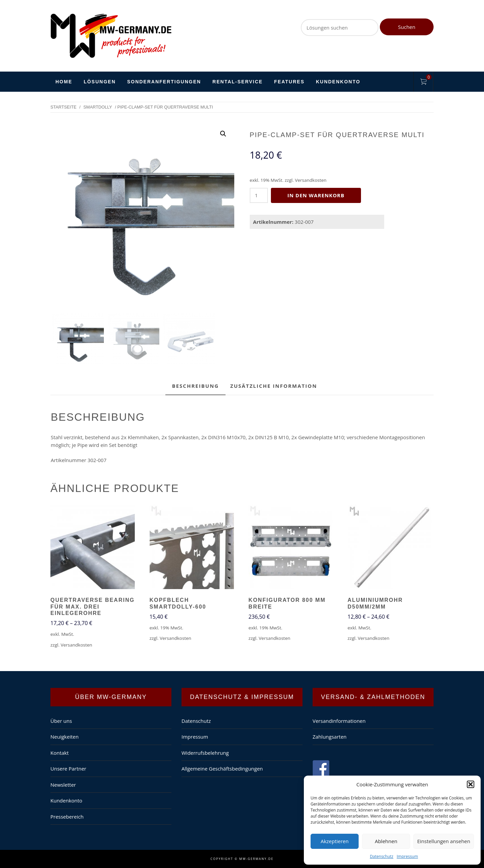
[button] (471, 784)
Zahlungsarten (330, 737)
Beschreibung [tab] (196, 386)
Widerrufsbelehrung (205, 753)
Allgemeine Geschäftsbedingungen (222, 769)
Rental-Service (238, 82)
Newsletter (63, 785)
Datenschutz (381, 856)
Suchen (407, 27)
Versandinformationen (339, 721)
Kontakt (59, 753)
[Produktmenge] (259, 195)
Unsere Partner (68, 769)
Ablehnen (386, 841)
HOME (64, 82)
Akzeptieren (335, 841)
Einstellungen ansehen (444, 841)
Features (289, 82)
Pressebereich (67, 817)
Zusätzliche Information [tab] (274, 386)
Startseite (63, 107)
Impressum (407, 856)
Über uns (61, 721)
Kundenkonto (338, 82)
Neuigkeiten (65, 737)
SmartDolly (98, 107)
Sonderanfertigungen (164, 82)
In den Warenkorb (316, 195)
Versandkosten (311, 180)
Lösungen (100, 82)
